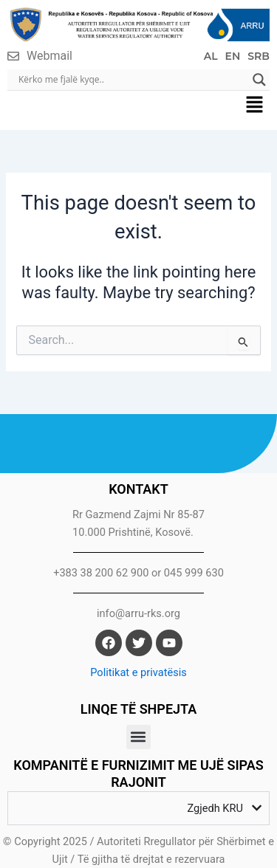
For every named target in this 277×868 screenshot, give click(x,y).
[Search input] (132, 80)
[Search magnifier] (259, 80)
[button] (255, 106)
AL (211, 56)
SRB (259, 56)
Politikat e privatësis (138, 672)
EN (233, 56)
